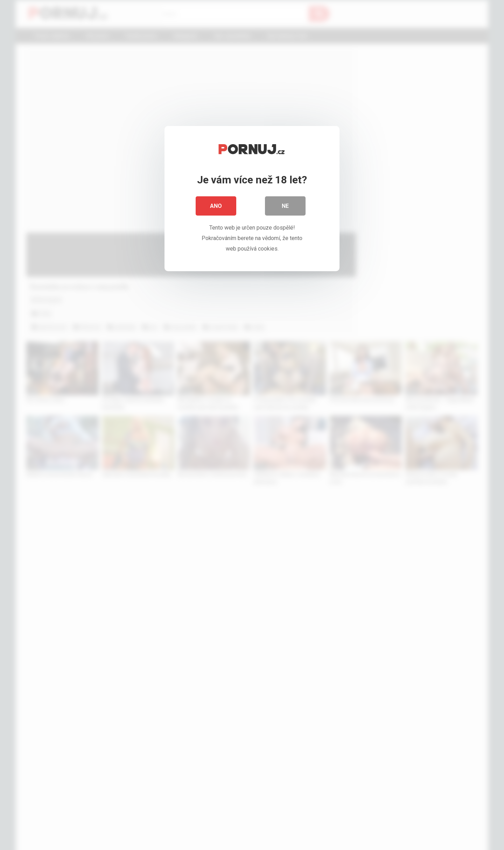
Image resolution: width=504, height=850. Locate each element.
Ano (216, 206)
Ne (285, 206)
